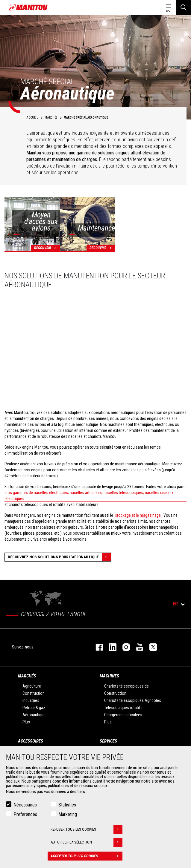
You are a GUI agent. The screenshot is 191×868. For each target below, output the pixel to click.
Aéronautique (34, 715)
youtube (137, 647)
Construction (34, 693)
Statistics (67, 805)
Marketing (68, 814)
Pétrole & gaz (34, 708)
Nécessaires (25, 805)
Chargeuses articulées (123, 715)
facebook (96, 647)
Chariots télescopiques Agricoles (133, 700)
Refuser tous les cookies (87, 829)
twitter (150, 647)
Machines (109, 676)
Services (108, 741)
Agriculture (32, 686)
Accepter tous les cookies (87, 856)
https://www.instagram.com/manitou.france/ (123, 647)
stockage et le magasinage (138, 515)
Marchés (27, 676)
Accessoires (31, 741)
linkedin (110, 647)
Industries (31, 700)
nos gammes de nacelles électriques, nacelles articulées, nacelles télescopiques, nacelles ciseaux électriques (89, 496)
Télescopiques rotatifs (123, 708)
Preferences (25, 814)
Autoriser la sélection (87, 842)
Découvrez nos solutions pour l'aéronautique (59, 557)
